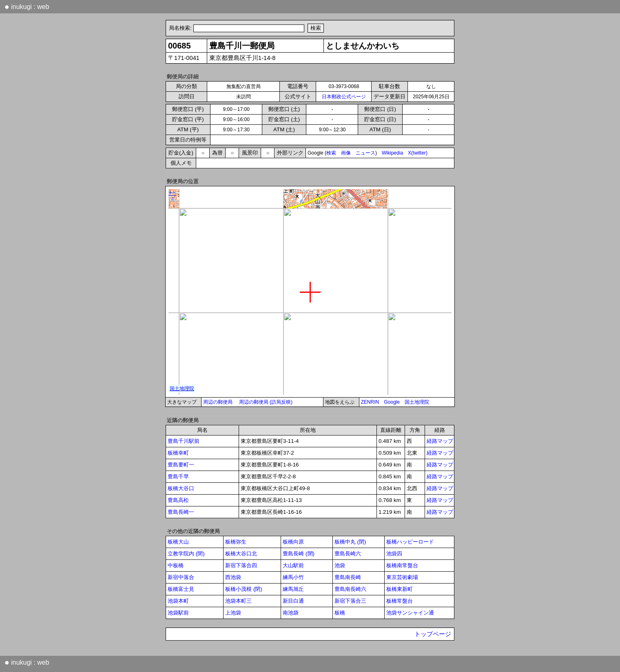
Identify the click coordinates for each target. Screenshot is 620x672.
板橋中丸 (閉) (350, 542)
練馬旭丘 (293, 589)
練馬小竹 (293, 577)
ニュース (365, 153)
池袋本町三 (238, 601)
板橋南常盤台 (402, 565)
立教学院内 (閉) (186, 554)
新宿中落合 (181, 577)
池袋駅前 (178, 613)
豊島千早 (178, 476)
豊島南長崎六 (350, 589)
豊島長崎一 (181, 512)
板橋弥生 (236, 542)
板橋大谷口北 (241, 554)
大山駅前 (293, 565)
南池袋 (291, 613)
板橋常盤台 (400, 601)
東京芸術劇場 (402, 577)
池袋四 (394, 554)
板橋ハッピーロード (410, 542)
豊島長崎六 (348, 554)
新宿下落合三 (350, 601)
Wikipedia (392, 153)
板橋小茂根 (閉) (244, 589)
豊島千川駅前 (184, 441)
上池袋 (233, 613)
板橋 (340, 613)
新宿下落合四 (241, 565)
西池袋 (233, 577)
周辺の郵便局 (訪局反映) (266, 402)
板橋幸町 (178, 453)
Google (392, 402)
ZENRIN (370, 402)
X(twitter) (418, 153)
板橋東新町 (400, 589)
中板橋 (176, 565)
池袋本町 (178, 601)
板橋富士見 (181, 589)
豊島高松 (178, 500)
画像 (346, 153)
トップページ (433, 634)
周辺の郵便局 (218, 402)
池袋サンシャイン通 (410, 613)
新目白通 (293, 601)
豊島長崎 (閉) (299, 554)
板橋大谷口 (181, 488)
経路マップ (440, 441)
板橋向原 (293, 542)
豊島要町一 (181, 465)
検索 (331, 153)
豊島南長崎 (348, 577)
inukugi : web (27, 7)
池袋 (340, 565)
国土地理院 (417, 402)
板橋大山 (178, 542)
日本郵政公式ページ (344, 97)
